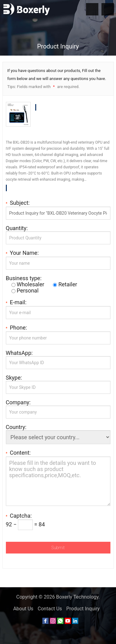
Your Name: (22, 253)
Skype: (14, 378)
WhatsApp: (19, 353)
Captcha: (19, 516)
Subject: (18, 203)
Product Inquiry (83, 609)
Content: (18, 453)
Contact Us (50, 609)
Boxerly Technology (77, 597)
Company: (18, 402)
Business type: (24, 278)
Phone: (17, 328)
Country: (16, 427)
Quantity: (17, 228)
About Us (23, 609)
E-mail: (16, 302)
